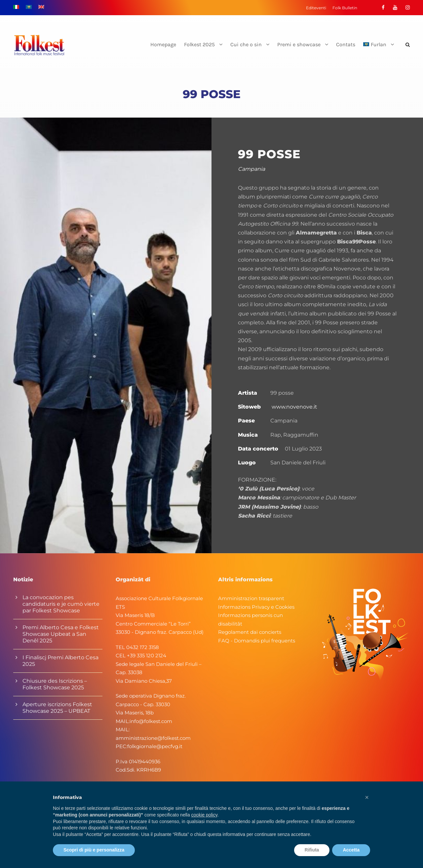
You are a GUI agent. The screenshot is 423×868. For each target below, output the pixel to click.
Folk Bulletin (345, 8)
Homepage (163, 44)
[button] (367, 797)
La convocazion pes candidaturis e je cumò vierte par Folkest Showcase (61, 604)
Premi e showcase (299, 44)
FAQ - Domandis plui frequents (257, 641)
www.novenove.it (294, 407)
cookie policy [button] (204, 815)
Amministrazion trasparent (251, 598)
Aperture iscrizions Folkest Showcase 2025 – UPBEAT (57, 708)
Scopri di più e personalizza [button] (94, 850)
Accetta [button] (351, 850)
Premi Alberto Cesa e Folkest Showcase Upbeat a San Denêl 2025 (61, 634)
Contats (346, 44)
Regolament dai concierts (250, 632)
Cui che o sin (246, 44)
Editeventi (316, 8)
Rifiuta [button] (312, 850)
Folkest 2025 (199, 44)
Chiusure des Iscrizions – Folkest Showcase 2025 (55, 684)
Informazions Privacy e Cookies (256, 607)
